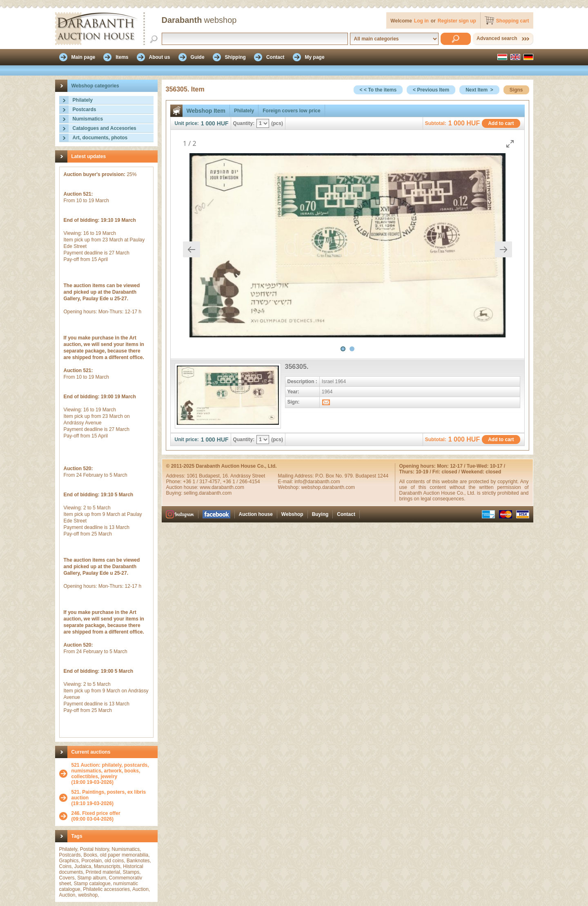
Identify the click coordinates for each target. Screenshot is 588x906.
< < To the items (378, 90)
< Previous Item (431, 90)
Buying (320, 514)
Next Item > (479, 90)
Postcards (85, 109)
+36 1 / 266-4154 (242, 482)
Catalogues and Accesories (105, 128)
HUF (223, 123)
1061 (193, 476)
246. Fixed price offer (96, 813)
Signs (516, 90)
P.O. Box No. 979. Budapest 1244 (352, 476)
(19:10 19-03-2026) (112, 798)
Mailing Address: (297, 476)
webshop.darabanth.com (328, 487)
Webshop (292, 514)
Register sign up (457, 21)
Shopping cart (513, 21)
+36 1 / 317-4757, (203, 482)
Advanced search (497, 38)
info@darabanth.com (317, 482)
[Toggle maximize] (510, 144)
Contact (346, 514)
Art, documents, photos (100, 138)
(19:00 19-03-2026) (112, 774)
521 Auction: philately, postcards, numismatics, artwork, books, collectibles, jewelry (110, 771)
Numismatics (88, 119)
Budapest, (210, 476)
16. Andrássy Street (244, 476)
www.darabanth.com (222, 487)
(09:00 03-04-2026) (96, 816)
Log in (421, 21)
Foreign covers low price (291, 111)
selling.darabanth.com (208, 493)
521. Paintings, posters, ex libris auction (109, 795)
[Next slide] (503, 249)
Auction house (256, 514)
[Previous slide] (192, 249)
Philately (83, 100)
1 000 (208, 123)
